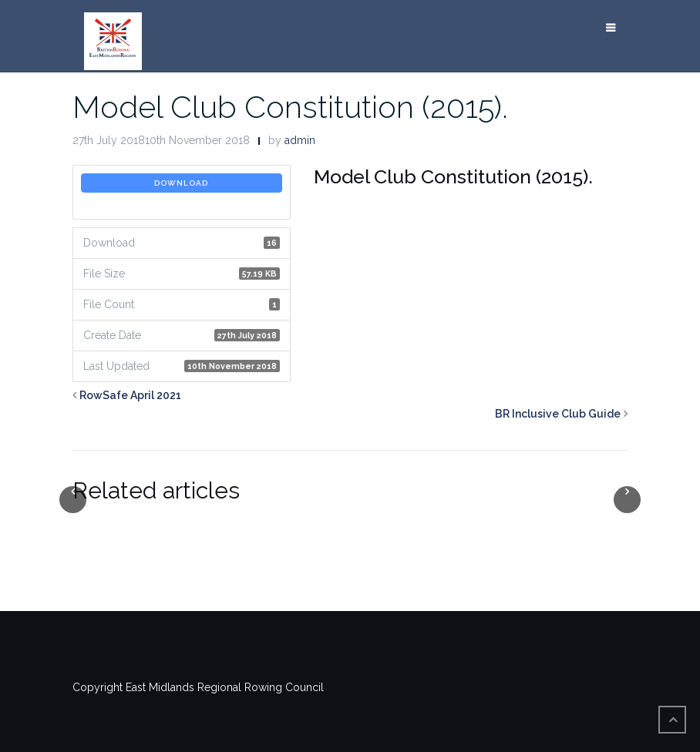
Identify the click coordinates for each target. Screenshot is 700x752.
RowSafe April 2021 (130, 395)
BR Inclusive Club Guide (558, 414)
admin (300, 140)
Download (181, 183)
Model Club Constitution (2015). (290, 107)
